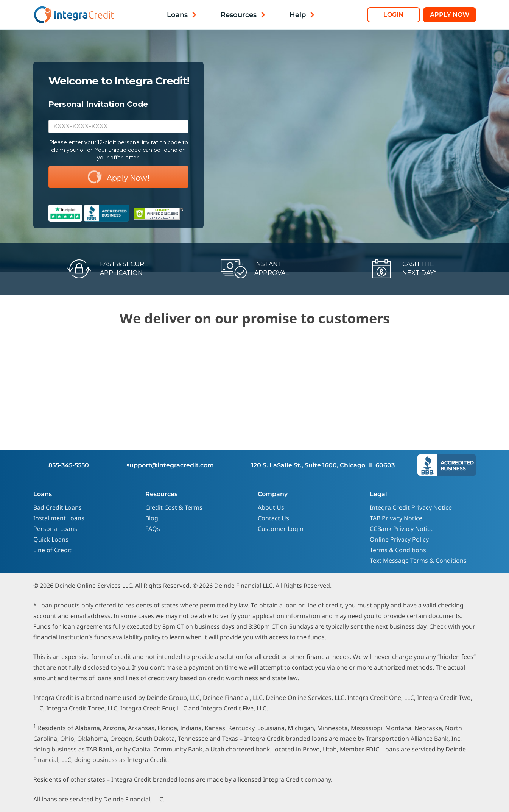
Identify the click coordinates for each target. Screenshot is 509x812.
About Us (271, 507)
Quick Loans (51, 539)
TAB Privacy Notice (396, 518)
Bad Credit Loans (58, 507)
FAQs (153, 529)
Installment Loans (59, 518)
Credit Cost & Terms (174, 507)
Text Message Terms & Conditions (418, 561)
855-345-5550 (69, 465)
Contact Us (273, 518)
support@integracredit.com (170, 465)
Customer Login (281, 529)
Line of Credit (52, 550)
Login (393, 15)
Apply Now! (118, 177)
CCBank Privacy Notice (402, 529)
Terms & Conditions (398, 550)
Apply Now (450, 15)
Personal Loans (55, 529)
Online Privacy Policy (399, 539)
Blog (152, 518)
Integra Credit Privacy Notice (411, 507)
